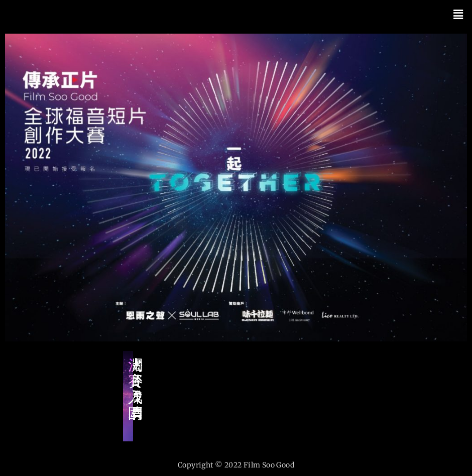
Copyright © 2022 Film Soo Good (236, 465)
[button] (458, 14)
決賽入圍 (135, 389)
